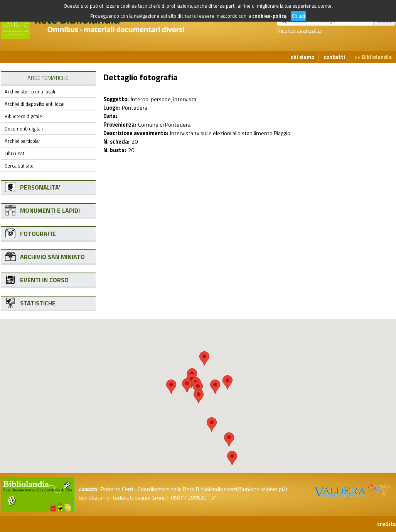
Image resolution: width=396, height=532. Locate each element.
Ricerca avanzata (299, 30)
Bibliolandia (377, 57)
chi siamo (302, 57)
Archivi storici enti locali (30, 91)
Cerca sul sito (19, 166)
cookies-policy (269, 16)
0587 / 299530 (189, 498)
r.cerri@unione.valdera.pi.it (256, 489)
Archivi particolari (23, 141)
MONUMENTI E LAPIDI (50, 210)
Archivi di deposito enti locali (35, 104)
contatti (334, 57)
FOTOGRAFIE (38, 234)
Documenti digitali (24, 129)
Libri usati (15, 153)
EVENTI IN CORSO (44, 280)
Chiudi (298, 16)
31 (214, 498)
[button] (204, 358)
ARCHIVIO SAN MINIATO (52, 257)
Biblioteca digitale (23, 116)
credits (386, 524)
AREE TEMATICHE (48, 78)
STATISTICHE (38, 303)
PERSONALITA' (40, 187)
